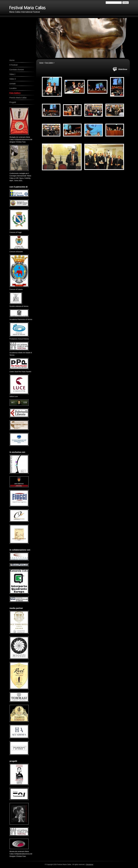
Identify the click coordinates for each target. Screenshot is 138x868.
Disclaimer (90, 864)
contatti (13, 84)
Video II (13, 79)
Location (13, 88)
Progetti (13, 102)
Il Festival (13, 65)
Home (41, 63)
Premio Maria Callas (18, 98)
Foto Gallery (49, 63)
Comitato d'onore (17, 70)
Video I (12, 74)
